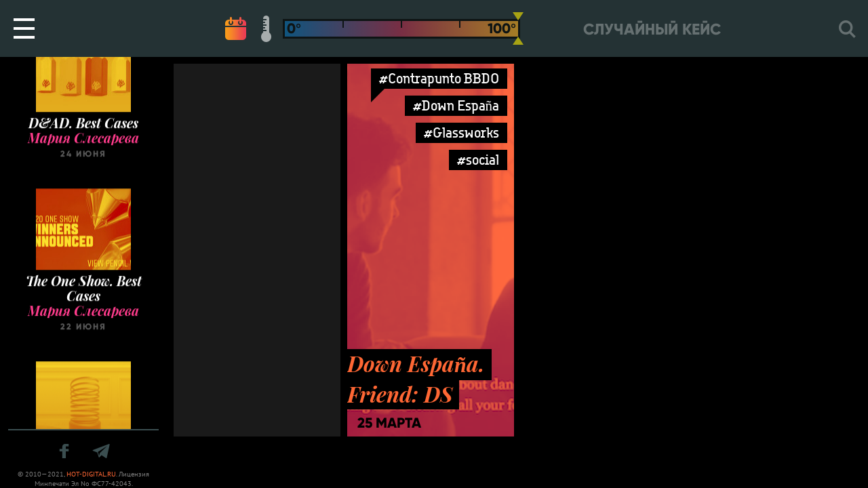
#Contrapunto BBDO (439, 78)
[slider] (518, 28)
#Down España (456, 105)
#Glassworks (461, 133)
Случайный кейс (652, 29)
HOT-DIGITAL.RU (91, 474)
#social (478, 160)
